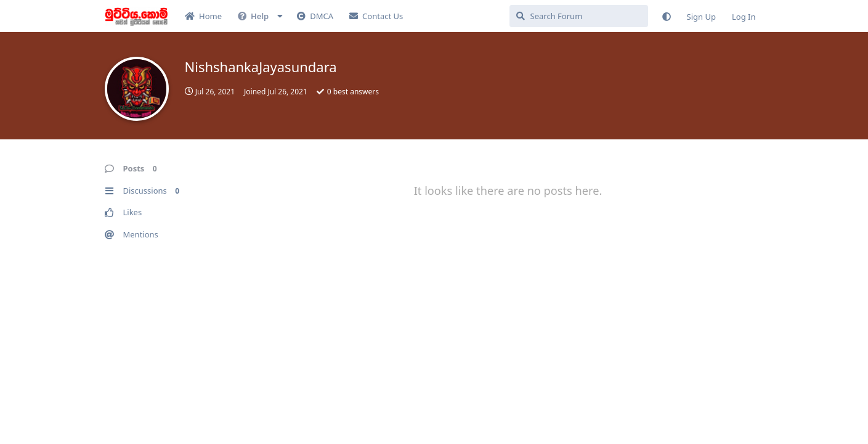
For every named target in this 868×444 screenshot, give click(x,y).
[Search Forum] (579, 16)
